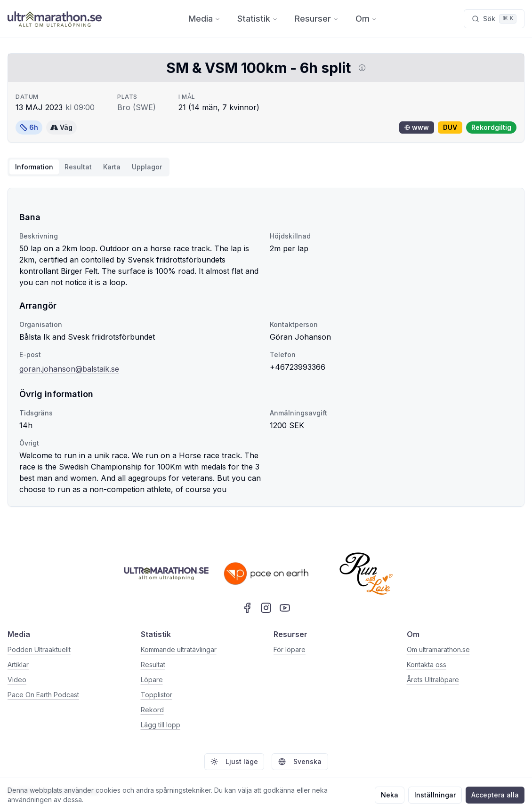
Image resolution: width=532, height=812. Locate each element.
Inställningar (435, 795)
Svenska (300, 761)
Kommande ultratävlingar (179, 649)
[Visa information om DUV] (360, 68)
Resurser (317, 19)
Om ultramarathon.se (438, 649)
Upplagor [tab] (147, 167)
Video (17, 680)
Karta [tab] (112, 167)
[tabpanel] (266, 347)
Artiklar (18, 665)
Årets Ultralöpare (433, 680)
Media (204, 19)
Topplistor (157, 695)
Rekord (152, 710)
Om (366, 19)
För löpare (290, 649)
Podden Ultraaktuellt (39, 649)
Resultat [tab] (78, 167)
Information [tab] (34, 167)
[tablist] (89, 167)
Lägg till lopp (161, 725)
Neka (390, 795)
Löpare (152, 680)
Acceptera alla (495, 795)
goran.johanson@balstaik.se (69, 369)
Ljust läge (234, 761)
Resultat (153, 665)
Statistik (258, 19)
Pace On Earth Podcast (43, 695)
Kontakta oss (427, 665)
